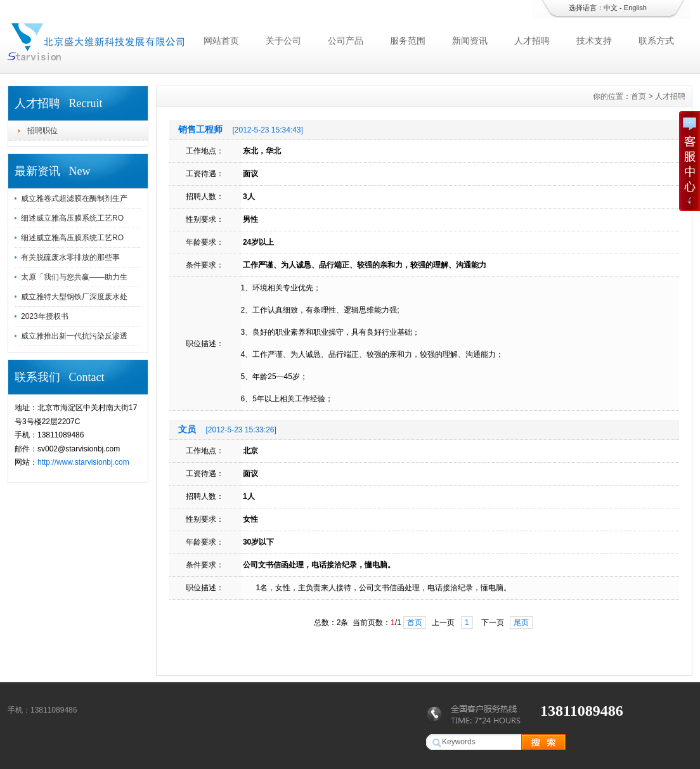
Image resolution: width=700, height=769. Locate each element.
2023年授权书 (45, 316)
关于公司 (283, 41)
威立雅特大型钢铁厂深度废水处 (74, 297)
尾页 (521, 623)
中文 (611, 8)
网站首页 (221, 41)
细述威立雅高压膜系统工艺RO (72, 218)
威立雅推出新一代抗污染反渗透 (74, 336)
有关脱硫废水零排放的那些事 (70, 257)
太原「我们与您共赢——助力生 (74, 277)
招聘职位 (42, 131)
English (635, 8)
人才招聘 (532, 41)
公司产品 (346, 41)
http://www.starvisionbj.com (83, 462)
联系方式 (656, 41)
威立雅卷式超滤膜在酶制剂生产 (74, 198)
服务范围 (408, 41)
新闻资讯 (470, 41)
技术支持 (594, 41)
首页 (638, 96)
